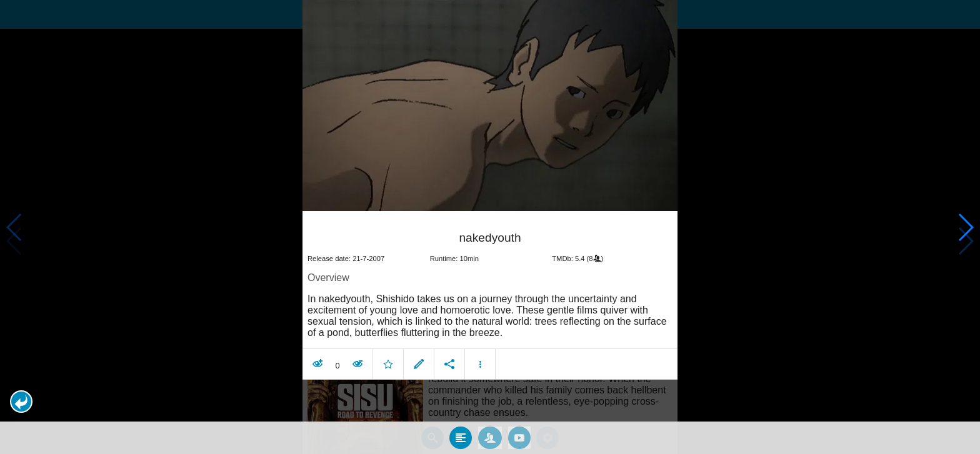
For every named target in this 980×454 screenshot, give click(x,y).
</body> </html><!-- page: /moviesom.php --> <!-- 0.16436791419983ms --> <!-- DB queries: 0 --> (490, 227)
